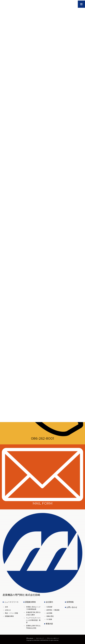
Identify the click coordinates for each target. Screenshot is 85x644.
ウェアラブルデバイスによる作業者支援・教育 (33, 620)
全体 (6, 607)
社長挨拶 (49, 607)
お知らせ (8, 610)
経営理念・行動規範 (53, 610)
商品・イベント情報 (11, 613)
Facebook (30, 638)
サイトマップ (40, 638)
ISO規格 (49, 619)
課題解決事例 (9, 616)
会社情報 (49, 613)
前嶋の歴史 (50, 616)
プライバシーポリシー (53, 638)
